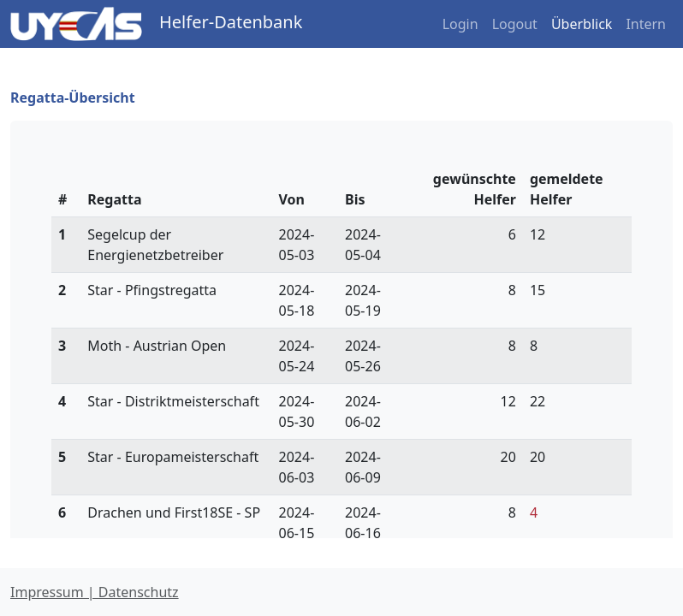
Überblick (582, 24)
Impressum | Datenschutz (95, 592)
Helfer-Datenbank (231, 22)
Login (460, 24)
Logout (515, 24)
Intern (646, 24)
